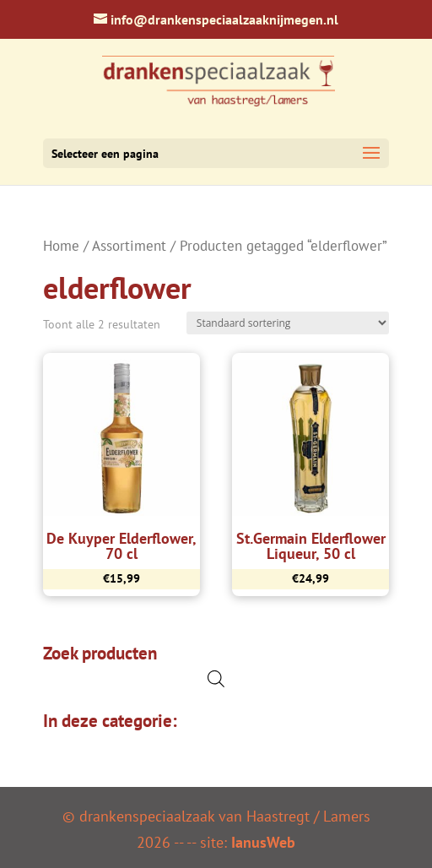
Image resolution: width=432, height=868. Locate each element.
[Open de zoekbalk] (216, 678)
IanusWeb (263, 842)
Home (61, 246)
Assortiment (129, 246)
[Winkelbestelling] (288, 323)
